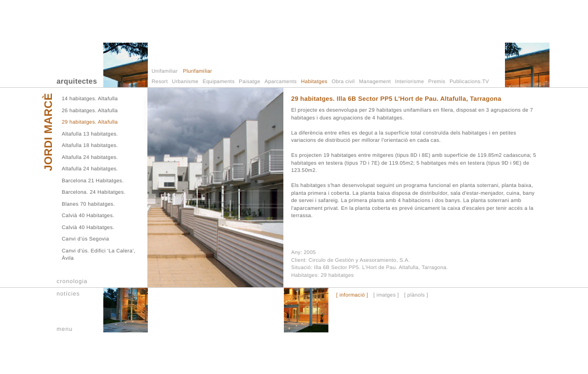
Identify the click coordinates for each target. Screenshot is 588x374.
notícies (68, 294)
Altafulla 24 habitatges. (90, 158)
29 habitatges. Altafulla (90, 122)
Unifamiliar (165, 71)
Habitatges (314, 82)
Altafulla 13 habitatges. (90, 134)
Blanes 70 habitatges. (88, 204)
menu (65, 329)
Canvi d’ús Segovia (85, 239)
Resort (160, 82)
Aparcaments (281, 82)
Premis (437, 82)
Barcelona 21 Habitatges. (93, 181)
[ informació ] (352, 296)
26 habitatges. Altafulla (90, 111)
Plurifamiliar (198, 71)
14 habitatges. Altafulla (90, 99)
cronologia (72, 282)
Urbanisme (185, 82)
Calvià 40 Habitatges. (88, 216)
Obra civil (343, 82)
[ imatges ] (386, 296)
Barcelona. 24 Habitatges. (94, 192)
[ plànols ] (416, 296)
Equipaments (219, 82)
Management (375, 82)
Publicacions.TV (469, 82)
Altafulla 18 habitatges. (90, 146)
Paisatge (249, 82)
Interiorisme (409, 82)
